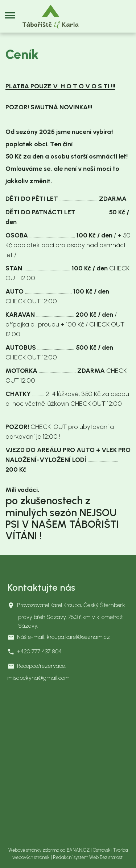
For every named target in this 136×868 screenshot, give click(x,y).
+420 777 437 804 (39, 651)
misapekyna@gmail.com (38, 678)
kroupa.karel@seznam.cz (78, 637)
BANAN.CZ (78, 850)
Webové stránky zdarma (34, 850)
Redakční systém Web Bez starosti (88, 857)
